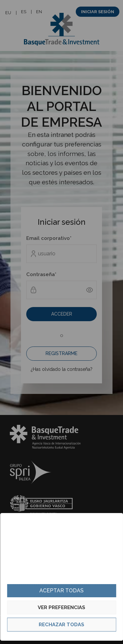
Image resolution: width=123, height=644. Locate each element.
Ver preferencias (61, 607)
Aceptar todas (61, 591)
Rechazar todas (61, 625)
